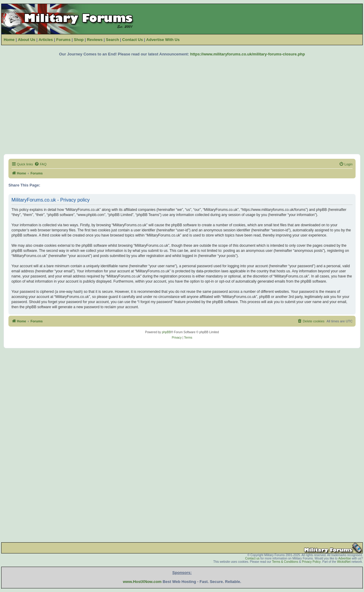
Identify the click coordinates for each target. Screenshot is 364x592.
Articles (46, 40)
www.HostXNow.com (142, 582)
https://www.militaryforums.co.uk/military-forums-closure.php (248, 54)
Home (9, 40)
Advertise (345, 558)
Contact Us (133, 40)
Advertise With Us (163, 40)
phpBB (166, 332)
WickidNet (344, 562)
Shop (79, 40)
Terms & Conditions (285, 562)
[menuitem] (40, 164)
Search (112, 40)
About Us (27, 40)
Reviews (95, 40)
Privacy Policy (311, 562)
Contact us (252, 558)
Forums (63, 40)
